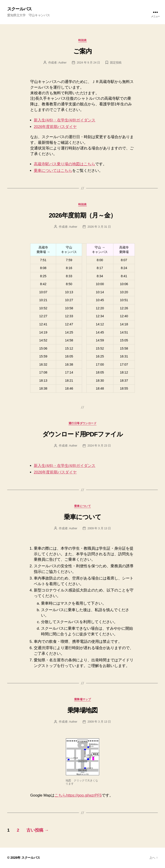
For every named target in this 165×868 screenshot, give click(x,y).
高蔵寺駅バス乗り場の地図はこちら (64, 164)
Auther (62, 63)
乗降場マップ (83, 699)
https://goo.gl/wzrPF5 (84, 795)
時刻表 (82, 40)
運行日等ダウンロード (82, 423)
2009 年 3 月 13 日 (99, 528)
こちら (60, 795)
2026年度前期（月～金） (82, 215)
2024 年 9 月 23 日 (99, 446)
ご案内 (82, 51)
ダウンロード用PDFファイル (83, 434)
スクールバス (19, 9)
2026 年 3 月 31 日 (99, 227)
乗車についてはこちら (53, 171)
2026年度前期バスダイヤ (55, 127)
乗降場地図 (82, 710)
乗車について (83, 506)
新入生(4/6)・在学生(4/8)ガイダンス (65, 120)
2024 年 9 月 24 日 (88, 63)
